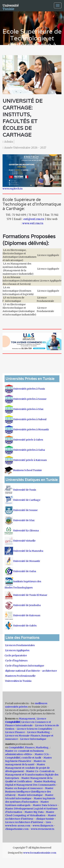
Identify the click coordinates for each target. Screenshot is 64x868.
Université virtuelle (20, 541)
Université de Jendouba (23, 605)
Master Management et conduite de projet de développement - (27, 768)
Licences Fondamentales (20, 645)
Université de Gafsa (20, 571)
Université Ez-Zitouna (22, 531)
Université (11, 7)
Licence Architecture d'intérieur (24, 822)
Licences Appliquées (17, 650)
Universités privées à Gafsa (25, 450)
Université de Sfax (20, 520)
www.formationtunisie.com (40, 853)
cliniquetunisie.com (17, 829)
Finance (30, 747)
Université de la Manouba (24, 551)
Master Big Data (34, 812)
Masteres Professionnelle (20, 676)
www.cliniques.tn (43, 826)
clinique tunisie (45, 819)
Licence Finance (15, 732)
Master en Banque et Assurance (24, 788)
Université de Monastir (22, 561)
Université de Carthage (22, 500)
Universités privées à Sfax (24, 409)
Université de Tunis (20, 490)
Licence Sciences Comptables (34, 729)
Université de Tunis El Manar (26, 595)
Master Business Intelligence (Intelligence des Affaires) (29, 792)
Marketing (42, 747)
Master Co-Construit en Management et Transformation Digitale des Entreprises (32, 775)
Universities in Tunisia (18, 681)
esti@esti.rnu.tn (34, 219)
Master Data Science (45, 805)
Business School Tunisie (23, 470)
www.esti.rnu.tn (33, 223)
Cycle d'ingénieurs (16, 661)
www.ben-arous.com (18, 826)
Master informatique (30, 795)
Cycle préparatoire (16, 655)
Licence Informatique (33, 739)
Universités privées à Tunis (25, 389)
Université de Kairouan (22, 615)
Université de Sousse (21, 510)
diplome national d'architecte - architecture (31, 671)
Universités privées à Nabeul (26, 419)
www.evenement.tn (43, 829)
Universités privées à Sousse (26, 399)
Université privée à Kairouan (26, 460)
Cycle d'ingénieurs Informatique (25, 666)
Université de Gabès (21, 626)
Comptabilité (16, 747)
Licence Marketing (38, 732)
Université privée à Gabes (24, 440)
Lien (48, 822)
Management (27, 719)
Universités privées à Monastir (27, 430)
